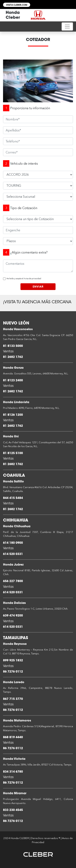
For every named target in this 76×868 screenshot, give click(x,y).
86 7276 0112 (13, 672)
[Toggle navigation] (67, 26)
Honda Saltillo (13, 482)
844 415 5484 (13, 498)
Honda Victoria (14, 759)
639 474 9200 (13, 616)
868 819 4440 (13, 737)
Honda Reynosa (15, 644)
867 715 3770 (13, 699)
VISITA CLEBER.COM (17, 5)
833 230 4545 (13, 810)
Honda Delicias (14, 603)
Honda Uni (11, 437)
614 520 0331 (13, 554)
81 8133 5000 (13, 346)
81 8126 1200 (13, 415)
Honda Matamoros (17, 721)
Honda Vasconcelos (18, 329)
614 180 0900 (13, 543)
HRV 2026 (38, 175)
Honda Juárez (13, 565)
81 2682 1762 (13, 357)
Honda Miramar (15, 794)
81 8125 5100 (13, 453)
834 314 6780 (13, 772)
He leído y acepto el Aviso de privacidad (24, 278)
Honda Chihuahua (17, 527)
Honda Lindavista (16, 402)
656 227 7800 (13, 581)
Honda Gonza (13, 368)
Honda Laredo (14, 682)
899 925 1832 (13, 661)
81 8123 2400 (13, 381)
